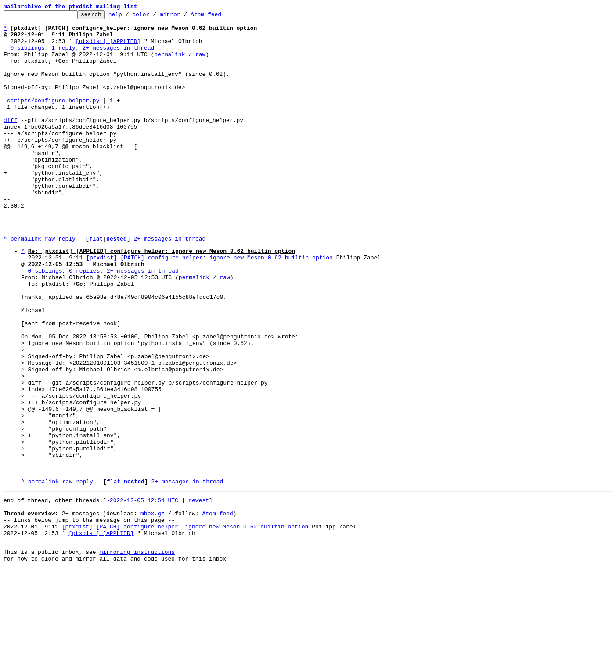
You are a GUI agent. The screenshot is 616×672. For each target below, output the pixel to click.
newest (199, 595)
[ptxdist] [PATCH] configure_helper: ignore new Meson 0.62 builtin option (209, 306)
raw (200, 63)
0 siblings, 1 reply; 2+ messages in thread (83, 55)
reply (67, 284)
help (129, 17)
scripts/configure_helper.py (53, 119)
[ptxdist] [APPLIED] (108, 47)
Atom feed (220, 17)
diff (10, 142)
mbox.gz (153, 611)
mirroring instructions (137, 654)
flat (96, 284)
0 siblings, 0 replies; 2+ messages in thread (103, 322)
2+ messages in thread (169, 284)
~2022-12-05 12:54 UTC (142, 595)
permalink (169, 63)
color (154, 17)
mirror (184, 17)
